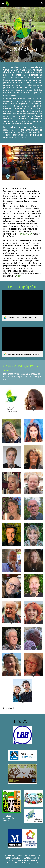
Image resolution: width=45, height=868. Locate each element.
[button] (3, 3)
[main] (23, 49)
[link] (23, 305)
